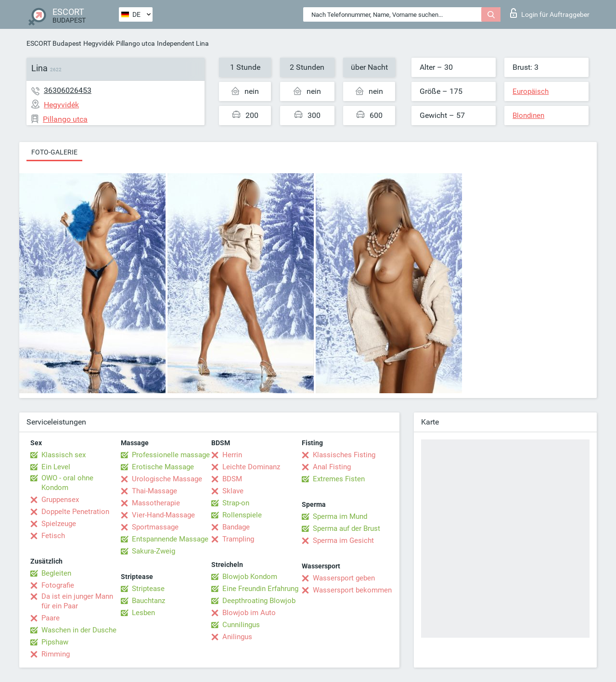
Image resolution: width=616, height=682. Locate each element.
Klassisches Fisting (344, 455)
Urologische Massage (167, 479)
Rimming (56, 654)
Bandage (236, 527)
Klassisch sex (64, 455)
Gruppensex (60, 500)
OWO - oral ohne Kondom (67, 483)
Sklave (233, 491)
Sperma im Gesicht (343, 540)
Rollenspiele (242, 515)
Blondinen (528, 116)
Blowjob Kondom (250, 577)
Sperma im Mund (340, 516)
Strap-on (236, 503)
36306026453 (68, 90)
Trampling (238, 539)
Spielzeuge (59, 524)
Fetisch (53, 536)
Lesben (143, 613)
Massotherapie (156, 503)
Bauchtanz (148, 601)
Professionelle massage (171, 455)
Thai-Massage (154, 491)
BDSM (232, 479)
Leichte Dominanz (251, 467)
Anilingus (237, 637)
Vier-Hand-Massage (163, 515)
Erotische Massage (163, 467)
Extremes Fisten (339, 479)
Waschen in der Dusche (79, 630)
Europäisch (531, 91)
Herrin (232, 455)
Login (550, 13)
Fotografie (58, 585)
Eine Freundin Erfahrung (260, 589)
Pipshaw (55, 642)
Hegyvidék (99, 43)
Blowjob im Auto (249, 613)
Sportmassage (155, 527)
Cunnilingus (241, 625)
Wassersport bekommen (352, 590)
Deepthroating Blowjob (259, 601)
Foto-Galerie (54, 152)
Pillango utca (135, 43)
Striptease (148, 589)
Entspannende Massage (170, 539)
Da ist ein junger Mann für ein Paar (77, 601)
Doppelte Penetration (75, 512)
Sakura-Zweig (154, 551)
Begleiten (56, 573)
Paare (51, 618)
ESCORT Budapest (54, 43)
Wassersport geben (344, 578)
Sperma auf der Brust (346, 528)
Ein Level (56, 467)
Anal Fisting (332, 467)
